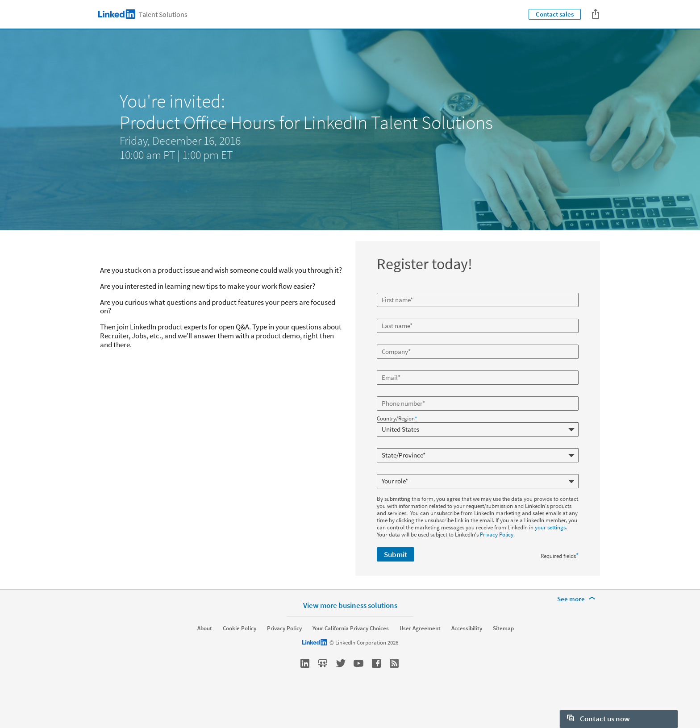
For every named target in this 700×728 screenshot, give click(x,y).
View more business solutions (350, 627)
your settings (550, 527)
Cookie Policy (240, 651)
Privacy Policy (497, 535)
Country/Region (397, 419)
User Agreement (420, 651)
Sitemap (503, 651)
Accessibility (467, 651)
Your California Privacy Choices (351, 651)
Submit (396, 554)
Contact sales (555, 14)
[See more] (578, 621)
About (205, 651)
